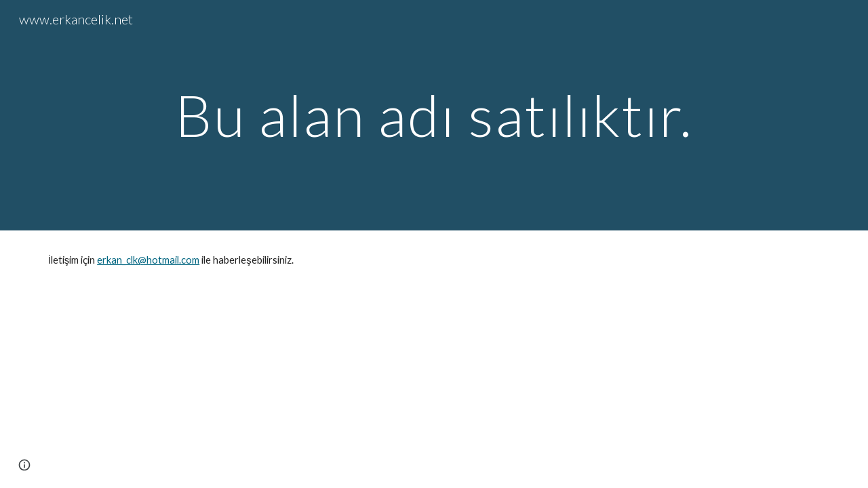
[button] (24, 465)
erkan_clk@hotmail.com (148, 260)
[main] (434, 115)
